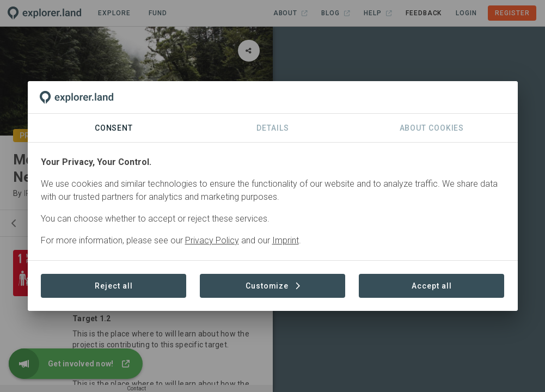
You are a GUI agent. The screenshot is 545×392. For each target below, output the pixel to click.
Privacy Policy (212, 240)
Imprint (286, 240)
